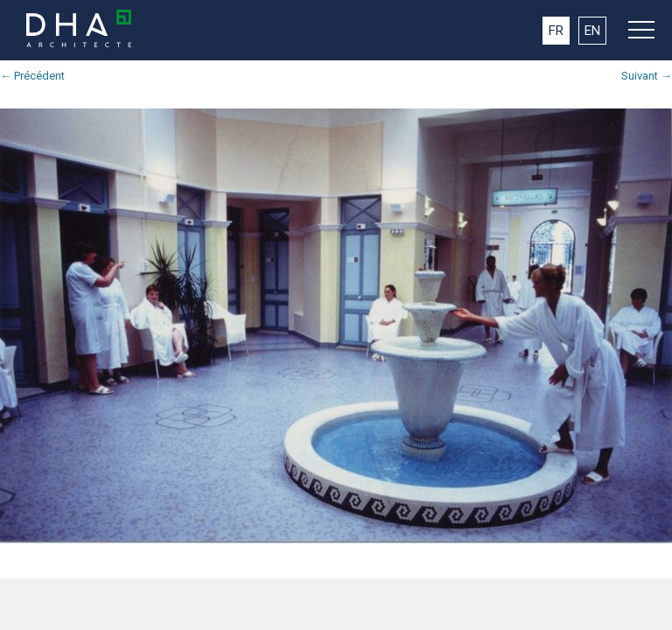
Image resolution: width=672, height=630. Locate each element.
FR (556, 31)
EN (592, 31)
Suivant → (647, 76)
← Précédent (32, 76)
